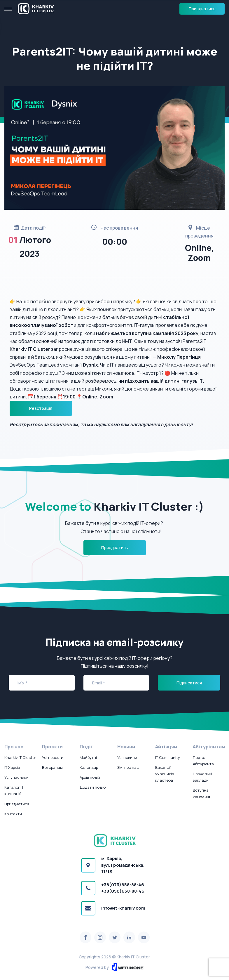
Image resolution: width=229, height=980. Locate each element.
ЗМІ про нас (128, 767)
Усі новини (127, 757)
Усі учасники (16, 777)
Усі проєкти (53, 757)
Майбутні (88, 757)
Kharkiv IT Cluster (20, 757)
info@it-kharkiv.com (123, 908)
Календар (89, 767)
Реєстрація (41, 408)
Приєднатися (17, 804)
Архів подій (90, 777)
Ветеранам (52, 767)
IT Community (168, 757)
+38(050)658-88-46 (123, 891)
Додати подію (93, 787)
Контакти (13, 814)
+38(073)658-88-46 (123, 885)
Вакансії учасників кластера (165, 774)
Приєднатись (202, 9)
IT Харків (12, 767)
